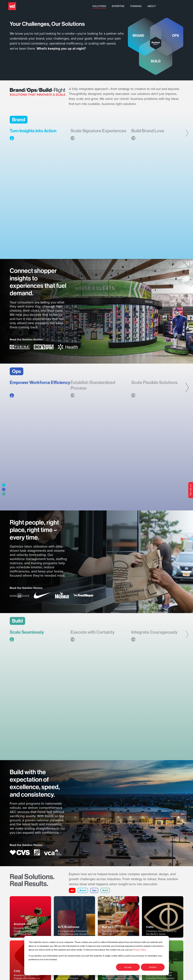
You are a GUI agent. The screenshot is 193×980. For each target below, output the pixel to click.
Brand (83, 893)
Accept (128, 967)
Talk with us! (190, 490)
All (72, 893)
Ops (95, 893)
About (177, 6)
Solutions (124, 6)
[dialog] (97, 955)
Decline (153, 967)
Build (106, 893)
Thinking (161, 6)
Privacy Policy (139, 950)
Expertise (143, 6)
